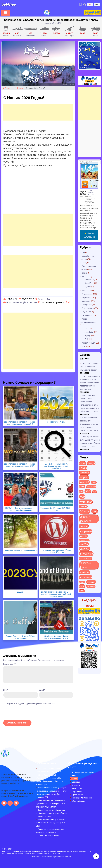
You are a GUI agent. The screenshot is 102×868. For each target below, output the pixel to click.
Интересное (87, 294)
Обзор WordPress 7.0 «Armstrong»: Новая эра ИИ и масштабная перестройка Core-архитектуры (90, 383)
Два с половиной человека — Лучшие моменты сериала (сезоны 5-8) (20, 423)
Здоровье (86, 290)
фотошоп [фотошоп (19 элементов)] (91, 586)
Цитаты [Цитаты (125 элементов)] (84, 526)
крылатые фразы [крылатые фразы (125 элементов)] (85, 565)
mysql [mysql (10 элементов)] (94, 482)
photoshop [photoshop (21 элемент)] (91, 487)
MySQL (88, 335)
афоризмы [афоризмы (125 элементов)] (86, 531)
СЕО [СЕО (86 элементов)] (95, 511)
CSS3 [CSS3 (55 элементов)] (82, 463)
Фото (49, 299)
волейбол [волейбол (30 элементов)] (84, 544)
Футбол (88, 287)
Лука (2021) (84, 192)
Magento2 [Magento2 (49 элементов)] (84, 482)
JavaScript (89, 332)
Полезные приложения (82, 798)
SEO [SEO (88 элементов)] (88, 491)
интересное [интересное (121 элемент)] (86, 554)
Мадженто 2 (87, 298)
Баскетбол (89, 280)
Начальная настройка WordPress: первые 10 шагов (56, 551)
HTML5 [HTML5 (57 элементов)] (83, 468)
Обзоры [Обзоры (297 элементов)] (84, 511)
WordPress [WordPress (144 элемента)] (86, 502)
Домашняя (8, 88)
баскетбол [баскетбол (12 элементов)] (83, 536)
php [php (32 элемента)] (81, 491)
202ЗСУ (20, 592)
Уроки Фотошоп (88, 343)
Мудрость (86, 301)
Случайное (86, 312)
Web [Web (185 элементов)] (82, 496)
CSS (86, 328)
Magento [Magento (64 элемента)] (84, 477)
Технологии (87, 315)
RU (90, 4)
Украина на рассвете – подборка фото (20, 550)
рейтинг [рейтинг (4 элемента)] (82, 582)
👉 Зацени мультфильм (89, 235)
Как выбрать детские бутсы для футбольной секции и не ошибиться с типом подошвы (51, 813)
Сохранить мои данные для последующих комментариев (31, 703)
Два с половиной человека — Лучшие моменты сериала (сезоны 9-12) (20, 465)
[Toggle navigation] (6, 13)
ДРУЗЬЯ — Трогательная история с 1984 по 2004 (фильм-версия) (20, 509)
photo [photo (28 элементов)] (82, 487)
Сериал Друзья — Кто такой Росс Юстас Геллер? (20, 637)
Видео (20, 88)
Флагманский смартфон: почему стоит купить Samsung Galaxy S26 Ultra (51, 823)
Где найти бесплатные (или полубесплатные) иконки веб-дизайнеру (56, 466)
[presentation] (21, 713)
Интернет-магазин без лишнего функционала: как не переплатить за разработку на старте (89, 424)
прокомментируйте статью (22, 302)
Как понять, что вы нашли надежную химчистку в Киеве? (89, 367)
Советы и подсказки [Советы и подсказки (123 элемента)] (85, 519)
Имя (6, 690)
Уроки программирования (83, 772)
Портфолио (87, 305)
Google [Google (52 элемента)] (91, 463)
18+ (83, 252)
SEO (84, 263)
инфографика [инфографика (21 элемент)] (85, 558)
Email (42, 690)
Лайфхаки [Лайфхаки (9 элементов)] (83, 506)
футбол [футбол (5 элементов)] (82, 591)
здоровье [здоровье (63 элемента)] (84, 549)
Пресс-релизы (88, 308)
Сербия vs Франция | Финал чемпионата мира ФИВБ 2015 (56, 637)
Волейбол (89, 283)
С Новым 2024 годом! (56, 422)
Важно (84, 273)
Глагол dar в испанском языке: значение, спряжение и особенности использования (50, 832)
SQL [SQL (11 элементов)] (94, 492)
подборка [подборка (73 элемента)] (84, 572)
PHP (86, 339)
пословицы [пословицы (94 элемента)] (86, 577)
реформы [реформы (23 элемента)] (91, 582)
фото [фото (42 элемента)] (82, 586)
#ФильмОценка (79, 801)
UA (97, 4)
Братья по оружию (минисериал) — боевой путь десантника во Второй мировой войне (56, 594)
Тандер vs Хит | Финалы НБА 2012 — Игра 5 (56, 509)
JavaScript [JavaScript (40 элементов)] (84, 473)
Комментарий (10, 664)
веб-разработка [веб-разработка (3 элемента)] (84, 540)
